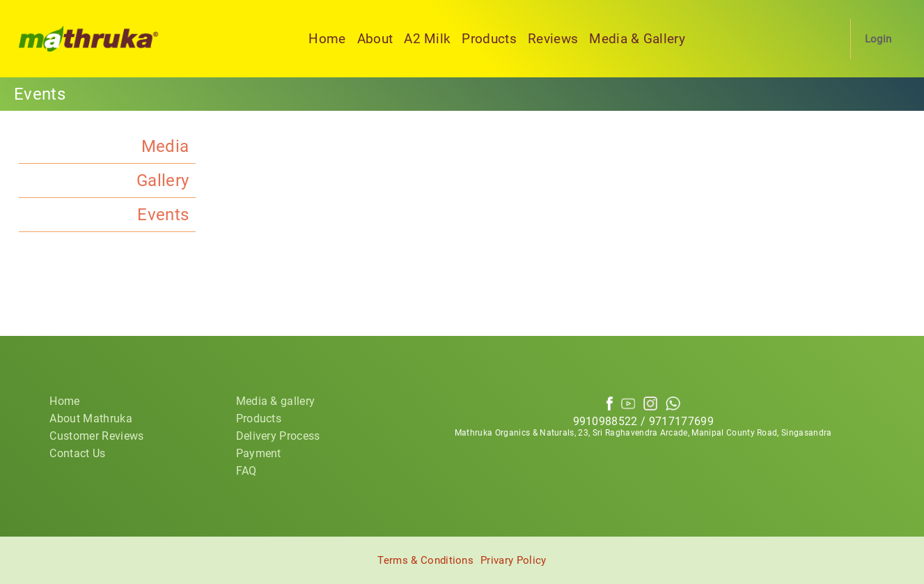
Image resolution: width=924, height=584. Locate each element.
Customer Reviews (96, 436)
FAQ (246, 471)
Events (163, 215)
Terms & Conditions (425, 560)
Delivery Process (278, 436)
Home (327, 39)
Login (878, 39)
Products (489, 39)
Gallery (163, 180)
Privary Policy (513, 560)
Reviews (553, 39)
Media (165, 146)
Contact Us (77, 453)
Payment (259, 453)
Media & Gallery (637, 39)
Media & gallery (276, 401)
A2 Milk (427, 39)
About (375, 39)
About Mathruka (91, 418)
